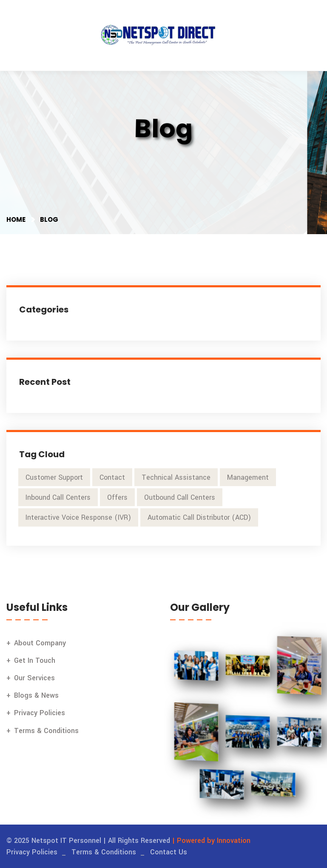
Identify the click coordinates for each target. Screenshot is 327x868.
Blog (49, 219)
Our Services (34, 678)
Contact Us (169, 852)
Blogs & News (36, 695)
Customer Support (54, 477)
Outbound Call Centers (180, 497)
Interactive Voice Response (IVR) (78, 517)
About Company (40, 643)
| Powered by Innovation (211, 841)
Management (248, 477)
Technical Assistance (176, 477)
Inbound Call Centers (58, 497)
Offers (117, 497)
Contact (112, 477)
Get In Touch (35, 660)
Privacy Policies (40, 713)
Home (16, 219)
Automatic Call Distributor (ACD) (199, 517)
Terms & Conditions (46, 731)
